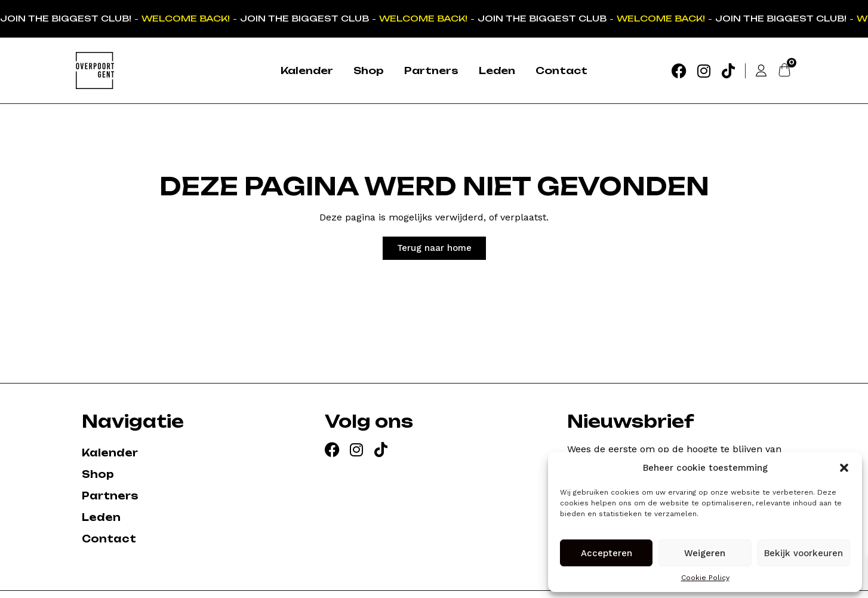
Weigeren (705, 553)
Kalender (307, 70)
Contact (561, 70)
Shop (369, 70)
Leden (497, 70)
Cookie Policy (705, 578)
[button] (844, 468)
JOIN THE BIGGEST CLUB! (67, 18)
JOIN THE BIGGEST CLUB (306, 18)
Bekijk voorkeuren (804, 553)
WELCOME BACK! (187, 18)
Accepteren (607, 553)
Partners (431, 70)
